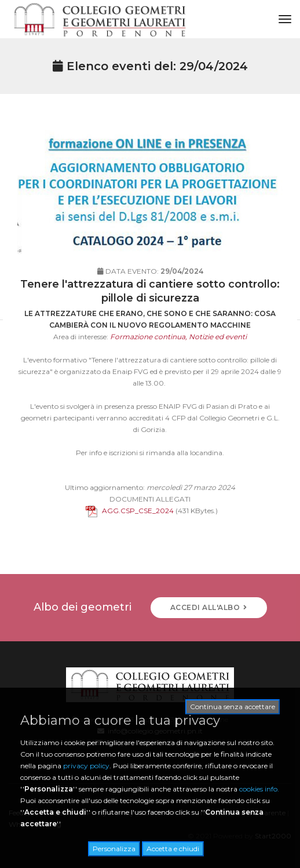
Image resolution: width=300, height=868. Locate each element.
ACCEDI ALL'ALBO (209, 607)
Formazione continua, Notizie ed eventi (178, 349)
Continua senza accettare (233, 707)
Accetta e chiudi (173, 849)
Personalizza (114, 849)
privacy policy (86, 766)
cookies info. (259, 789)
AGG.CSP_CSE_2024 (130, 523)
